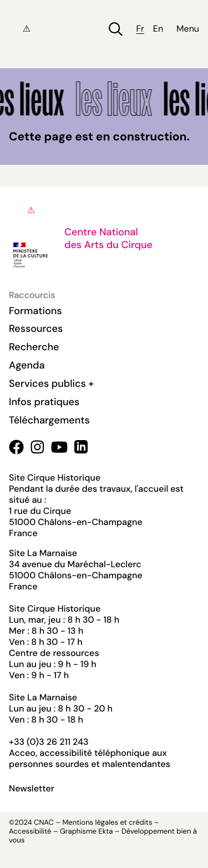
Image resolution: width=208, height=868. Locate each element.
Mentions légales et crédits (107, 823)
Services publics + (51, 383)
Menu (188, 29)
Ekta (105, 832)
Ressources (36, 329)
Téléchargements (49, 420)
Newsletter (32, 789)
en (158, 29)
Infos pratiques (44, 402)
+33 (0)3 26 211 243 (49, 742)
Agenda (27, 365)
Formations (35, 311)
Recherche (34, 347)
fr (140, 29)
